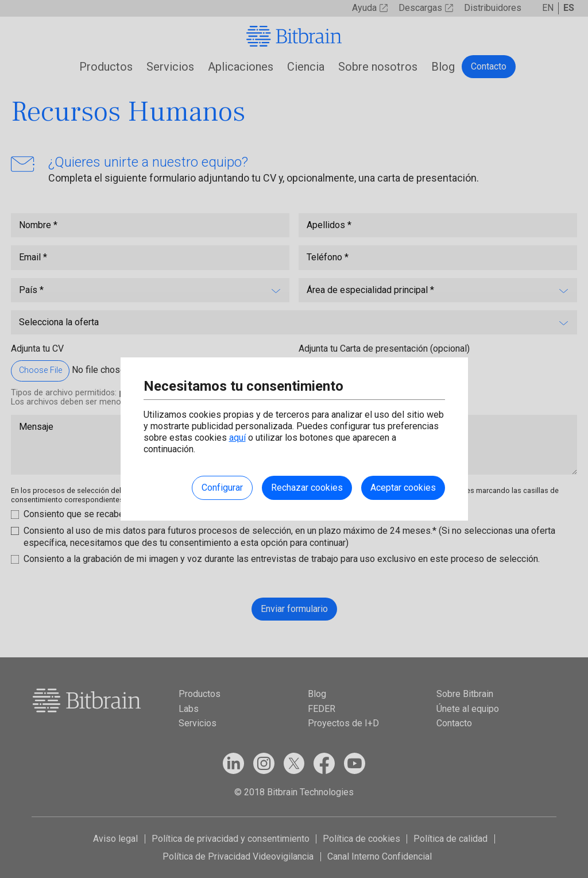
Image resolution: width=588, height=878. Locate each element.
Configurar (222, 488)
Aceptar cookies (403, 488)
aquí (237, 438)
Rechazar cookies (307, 488)
